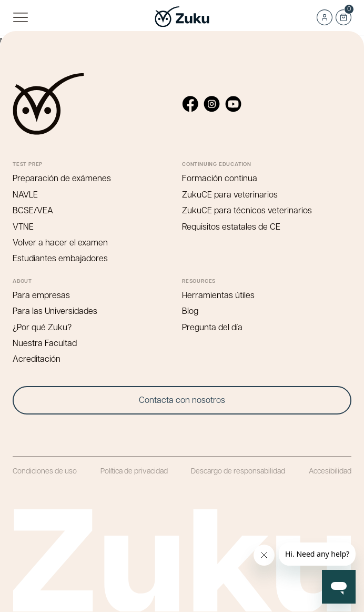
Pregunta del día (212, 327)
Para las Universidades (55, 310)
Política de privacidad (134, 470)
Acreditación (37, 358)
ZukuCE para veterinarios (230, 194)
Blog (190, 310)
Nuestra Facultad (45, 343)
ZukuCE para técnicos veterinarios (247, 210)
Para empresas (41, 295)
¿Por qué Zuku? (42, 327)
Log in (325, 17)
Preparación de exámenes (62, 178)
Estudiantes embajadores (60, 258)
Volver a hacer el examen (60, 242)
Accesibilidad (330, 470)
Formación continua (220, 178)
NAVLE (25, 194)
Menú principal (20, 17)
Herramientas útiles (218, 295)
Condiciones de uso (45, 470)
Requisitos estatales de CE (231, 226)
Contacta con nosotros (182, 399)
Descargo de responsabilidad (238, 470)
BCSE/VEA (33, 210)
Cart (343, 14)
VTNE (23, 226)
